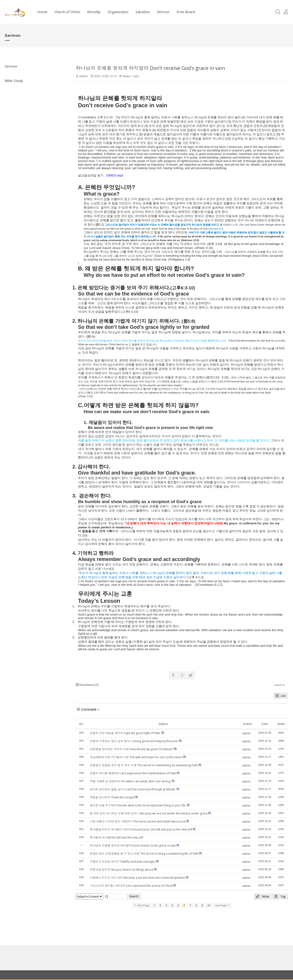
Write (262, 897)
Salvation (143, 12)
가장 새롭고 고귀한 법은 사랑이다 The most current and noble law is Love (138, 821)
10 (209, 905)
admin (83, 76)
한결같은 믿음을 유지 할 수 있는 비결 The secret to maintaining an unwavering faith (144, 765)
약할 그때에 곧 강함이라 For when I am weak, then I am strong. (130, 781)
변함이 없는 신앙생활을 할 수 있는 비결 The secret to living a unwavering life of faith (144, 854)
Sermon (163, 12)
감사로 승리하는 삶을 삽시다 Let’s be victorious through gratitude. (133, 789)
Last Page (222, 905)
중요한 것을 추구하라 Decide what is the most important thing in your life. (138, 805)
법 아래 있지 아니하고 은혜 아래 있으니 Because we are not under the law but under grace (149, 813)
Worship (94, 12)
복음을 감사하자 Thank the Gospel (112, 797)
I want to (279, 685)
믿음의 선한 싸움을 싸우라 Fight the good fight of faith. (125, 733)
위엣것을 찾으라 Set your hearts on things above (122, 870)
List (280, 696)
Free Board (186, 12)
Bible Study (14, 81)
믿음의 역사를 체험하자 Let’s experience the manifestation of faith (133, 773)
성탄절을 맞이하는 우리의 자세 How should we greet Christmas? (131, 749)
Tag (279, 897)
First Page (142, 905)
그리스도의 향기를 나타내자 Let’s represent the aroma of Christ (131, 886)
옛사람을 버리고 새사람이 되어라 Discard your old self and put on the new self (141, 829)
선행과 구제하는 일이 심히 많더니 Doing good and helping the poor (134, 741)
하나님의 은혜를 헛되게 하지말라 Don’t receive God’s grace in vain (150, 68)
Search (134, 896)
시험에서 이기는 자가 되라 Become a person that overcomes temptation (137, 878)
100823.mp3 (115, 175)
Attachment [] (87, 685)
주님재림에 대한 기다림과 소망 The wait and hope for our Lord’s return (136, 757)
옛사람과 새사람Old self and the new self (116, 837)
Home (42, 12)
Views (281, 724)
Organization (118, 12)
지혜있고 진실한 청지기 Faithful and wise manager (123, 862)
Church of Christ (67, 12)
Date (265, 724)
